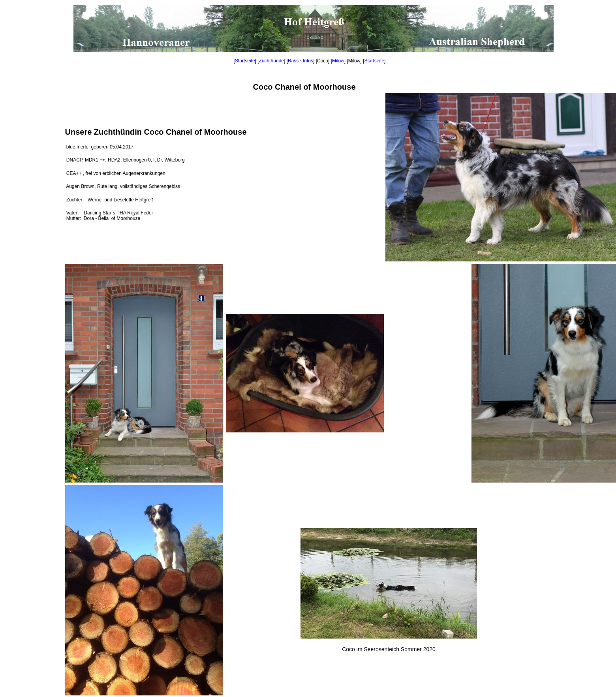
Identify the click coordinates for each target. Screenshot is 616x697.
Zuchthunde (271, 61)
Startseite (245, 61)
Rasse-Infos (300, 61)
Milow (338, 61)
